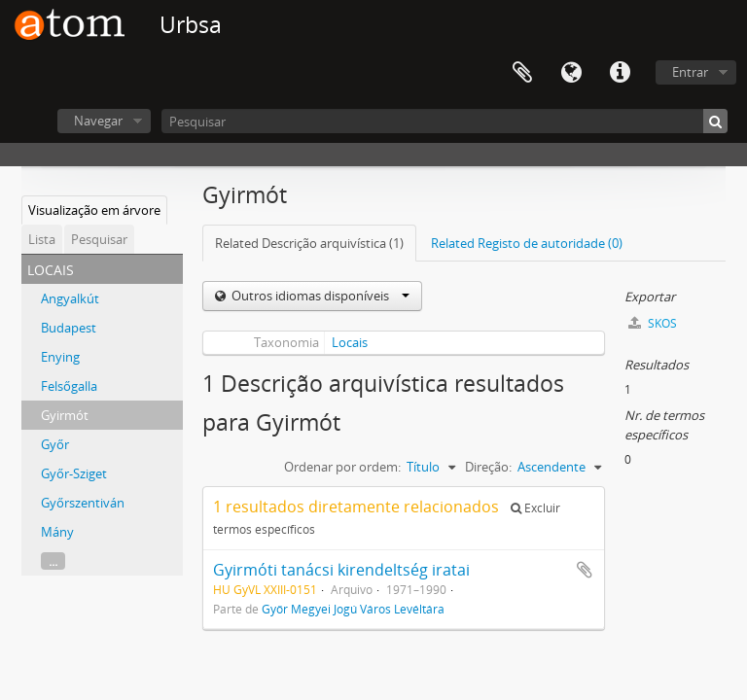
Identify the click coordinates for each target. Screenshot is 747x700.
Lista (42, 239)
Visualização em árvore (94, 210)
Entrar (690, 72)
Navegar (98, 121)
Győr (55, 444)
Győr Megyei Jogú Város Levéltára (353, 609)
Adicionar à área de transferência (585, 570)
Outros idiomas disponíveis (319, 296)
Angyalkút (70, 298)
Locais (350, 342)
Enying (60, 357)
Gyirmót (65, 415)
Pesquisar (99, 239)
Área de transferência (522, 73)
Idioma (571, 73)
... (53, 561)
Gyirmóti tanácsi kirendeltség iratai (341, 570)
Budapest (69, 328)
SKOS (653, 323)
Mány (57, 532)
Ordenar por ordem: (342, 467)
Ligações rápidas (620, 73)
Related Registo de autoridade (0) (527, 243)
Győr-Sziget (74, 473)
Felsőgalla (69, 386)
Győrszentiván (83, 503)
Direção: (488, 467)
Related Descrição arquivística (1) (309, 243)
